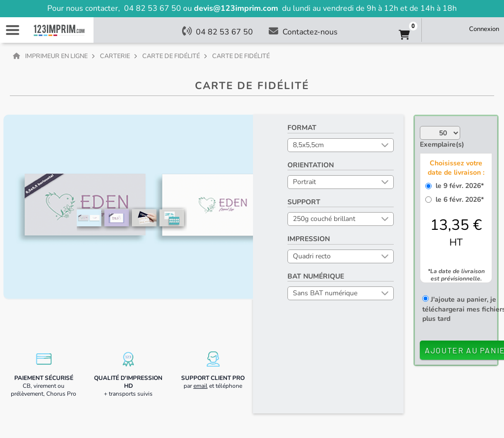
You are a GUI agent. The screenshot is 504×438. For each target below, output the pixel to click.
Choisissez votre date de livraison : (456, 168)
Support (304, 202)
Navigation (12, 30)
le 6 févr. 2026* (458, 200)
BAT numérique (316, 276)
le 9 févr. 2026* (458, 186)
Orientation (311, 165)
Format (302, 128)
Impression (309, 239)
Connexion (484, 29)
